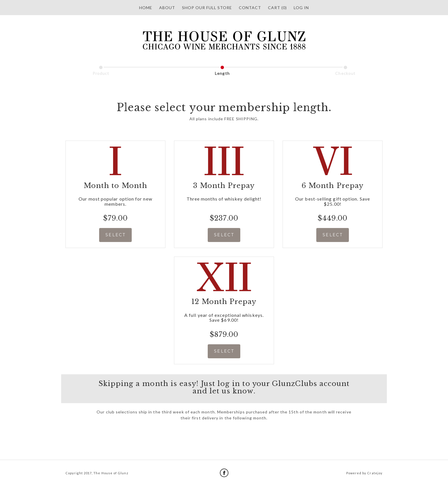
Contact (250, 8)
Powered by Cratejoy (364, 473)
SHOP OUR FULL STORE (207, 8)
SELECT (115, 235)
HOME (146, 8)
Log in (301, 8)
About (167, 8)
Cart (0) (277, 8)
